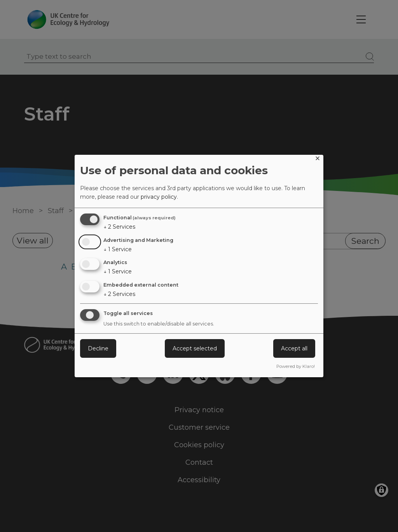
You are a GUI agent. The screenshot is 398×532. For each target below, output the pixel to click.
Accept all (294, 348)
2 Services (119, 227)
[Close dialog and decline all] (318, 160)
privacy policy (159, 197)
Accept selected (195, 348)
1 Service (118, 249)
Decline (98, 348)
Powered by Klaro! (296, 366)
